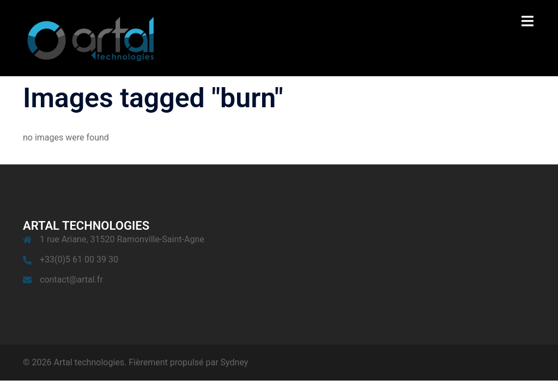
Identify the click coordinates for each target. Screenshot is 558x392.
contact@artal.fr (71, 280)
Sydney (235, 362)
